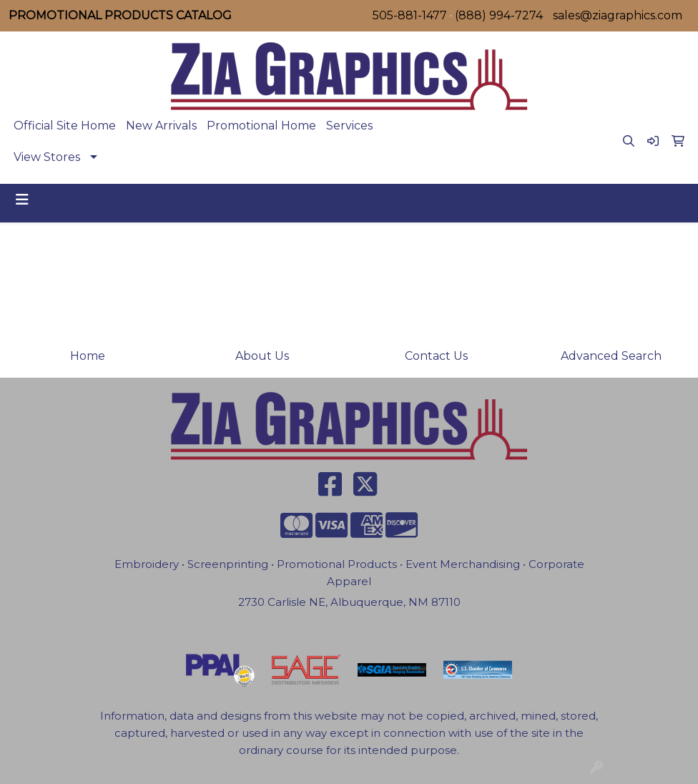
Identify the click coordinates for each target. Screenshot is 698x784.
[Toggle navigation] (22, 200)
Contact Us (436, 356)
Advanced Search (611, 356)
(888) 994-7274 (499, 15)
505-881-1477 (410, 15)
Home (88, 356)
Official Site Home (65, 126)
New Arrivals (161, 126)
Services (349, 126)
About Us (262, 356)
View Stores (47, 157)
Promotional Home (261, 126)
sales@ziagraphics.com (618, 15)
